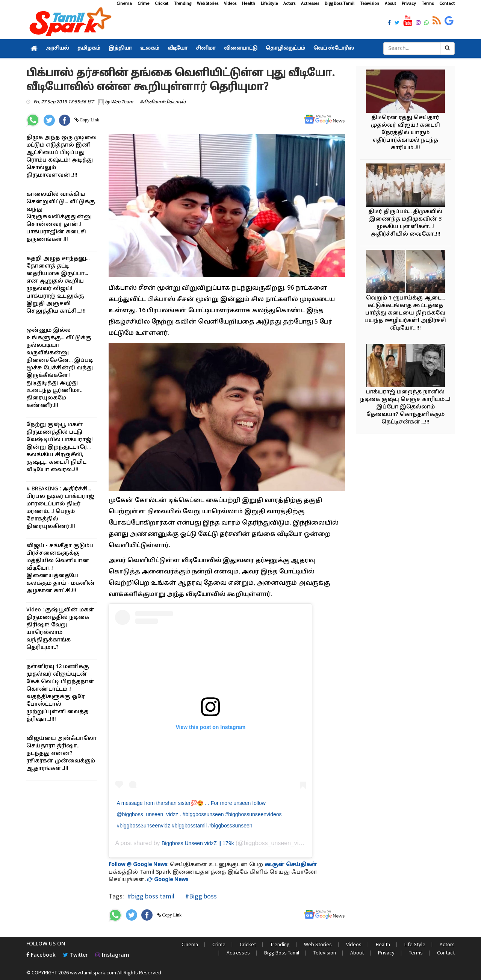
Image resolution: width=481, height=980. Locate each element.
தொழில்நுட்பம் (285, 48)
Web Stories (208, 3)
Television (370, 3)
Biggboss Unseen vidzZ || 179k (198, 843)
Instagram (112, 955)
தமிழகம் (89, 48)
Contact (447, 3)
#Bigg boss (200, 896)
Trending (183, 3)
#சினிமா (151, 102)
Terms (428, 3)
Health (249, 3)
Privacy (409, 3)
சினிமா (206, 48)
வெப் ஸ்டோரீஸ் (334, 48)
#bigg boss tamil (151, 896)
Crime (143, 3)
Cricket (162, 3)
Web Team (122, 102)
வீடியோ (178, 48)
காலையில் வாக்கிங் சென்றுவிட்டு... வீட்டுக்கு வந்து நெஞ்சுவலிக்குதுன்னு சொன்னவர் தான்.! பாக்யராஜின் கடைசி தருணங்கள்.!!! (61, 217)
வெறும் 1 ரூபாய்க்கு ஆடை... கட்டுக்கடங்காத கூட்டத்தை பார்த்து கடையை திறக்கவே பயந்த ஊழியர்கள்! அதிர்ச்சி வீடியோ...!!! (405, 313)
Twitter (76, 955)
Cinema (124, 3)
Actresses (310, 3)
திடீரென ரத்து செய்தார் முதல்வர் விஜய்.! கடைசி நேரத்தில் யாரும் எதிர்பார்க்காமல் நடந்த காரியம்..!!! (405, 133)
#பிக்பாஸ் (173, 102)
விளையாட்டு (241, 48)
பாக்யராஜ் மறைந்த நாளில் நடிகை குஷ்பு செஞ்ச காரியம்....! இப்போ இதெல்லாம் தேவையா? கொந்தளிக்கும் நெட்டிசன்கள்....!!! (405, 407)
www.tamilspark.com (93, 972)
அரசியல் (57, 48)
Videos (230, 3)
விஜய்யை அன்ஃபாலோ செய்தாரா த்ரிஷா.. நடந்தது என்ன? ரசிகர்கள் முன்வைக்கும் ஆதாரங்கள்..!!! (61, 754)
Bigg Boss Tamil (340, 3)
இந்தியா (120, 48)
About (390, 3)
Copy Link (89, 120)
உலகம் (150, 48)
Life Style (269, 3)
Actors (289, 3)
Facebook (41, 955)
